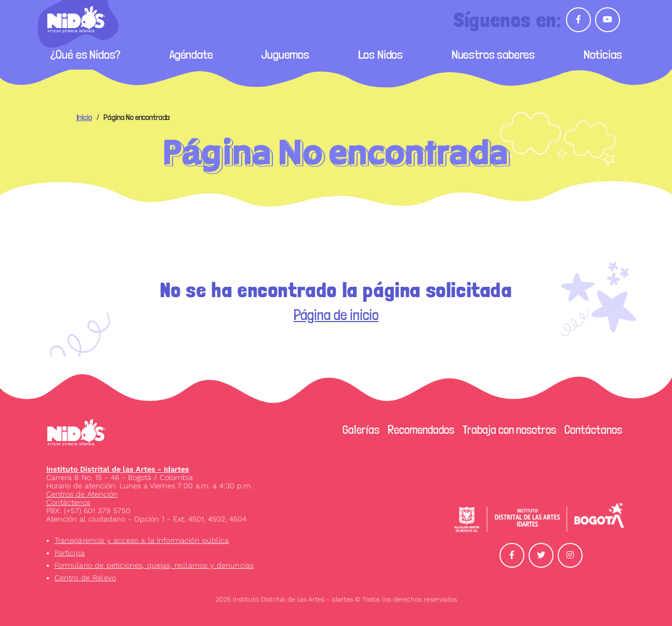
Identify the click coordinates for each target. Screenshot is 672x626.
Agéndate (191, 54)
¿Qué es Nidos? (86, 54)
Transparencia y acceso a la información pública (142, 540)
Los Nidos (381, 54)
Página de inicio (336, 315)
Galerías (361, 430)
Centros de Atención (82, 494)
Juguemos (285, 54)
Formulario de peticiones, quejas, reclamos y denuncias (154, 565)
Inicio (84, 117)
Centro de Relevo (85, 578)
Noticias (603, 54)
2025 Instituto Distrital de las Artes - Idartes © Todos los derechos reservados (336, 599)
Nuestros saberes (493, 54)
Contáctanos (593, 430)
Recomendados (421, 430)
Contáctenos (68, 502)
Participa (70, 553)
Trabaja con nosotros (509, 430)
